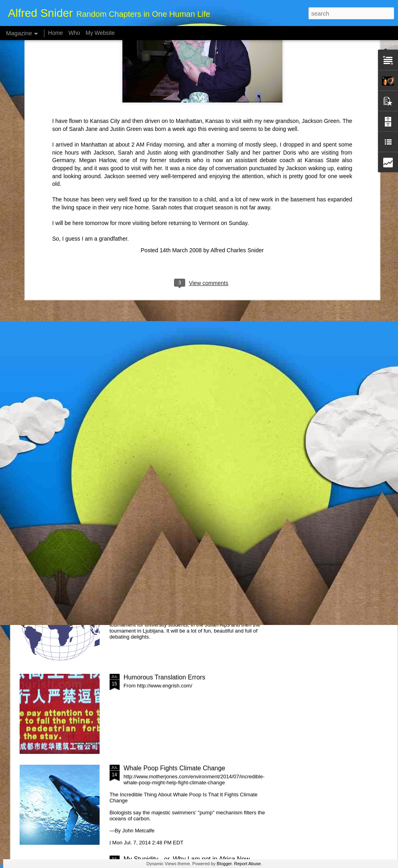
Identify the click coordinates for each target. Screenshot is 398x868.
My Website (100, 33)
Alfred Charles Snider (237, 151)
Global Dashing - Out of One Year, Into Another (190, 586)
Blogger (224, 864)
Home (55, 33)
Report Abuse (247, 864)
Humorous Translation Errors (165, 677)
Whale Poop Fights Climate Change (174, 768)
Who (74, 33)
